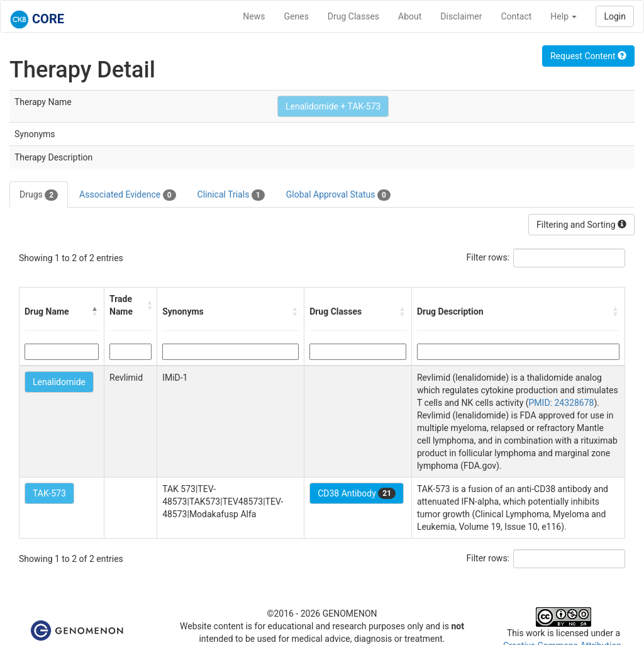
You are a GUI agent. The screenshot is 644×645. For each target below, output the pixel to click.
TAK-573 (49, 493)
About (410, 16)
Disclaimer (461, 16)
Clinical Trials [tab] (231, 195)
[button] (95, 311)
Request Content (588, 56)
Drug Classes (353, 16)
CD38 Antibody (357, 493)
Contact (516, 16)
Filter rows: (488, 257)
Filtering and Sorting (581, 225)
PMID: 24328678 (562, 403)
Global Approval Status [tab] (338, 195)
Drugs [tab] (39, 195)
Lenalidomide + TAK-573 (333, 106)
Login (615, 16)
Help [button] (563, 16)
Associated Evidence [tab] (127, 195)
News (254, 16)
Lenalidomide (59, 382)
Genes (297, 16)
